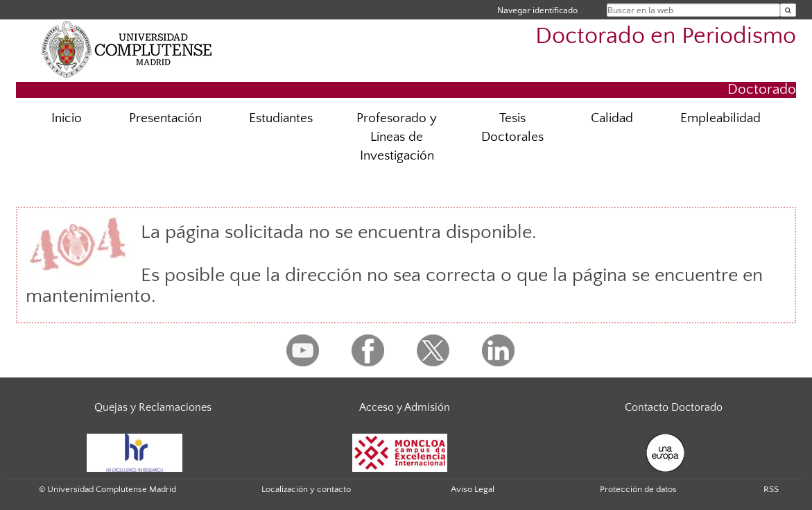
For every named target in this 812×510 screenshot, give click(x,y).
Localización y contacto (306, 489)
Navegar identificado (537, 10)
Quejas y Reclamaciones (153, 407)
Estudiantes (281, 118)
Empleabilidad (720, 118)
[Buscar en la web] (788, 10)
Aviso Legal (473, 489)
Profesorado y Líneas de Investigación (397, 137)
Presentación (165, 118)
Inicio (67, 118)
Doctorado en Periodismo (666, 36)
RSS (771, 489)
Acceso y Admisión (405, 407)
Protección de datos (638, 489)
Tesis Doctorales (512, 128)
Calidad (612, 118)
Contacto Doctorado (674, 407)
